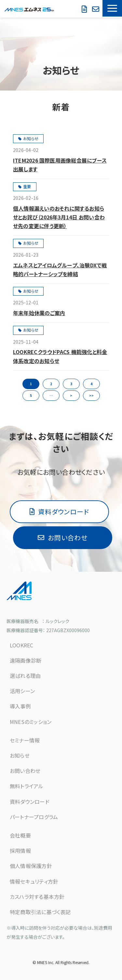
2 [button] (51, 384)
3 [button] (71, 384)
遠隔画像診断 (26, 660)
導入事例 (20, 706)
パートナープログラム (34, 817)
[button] (112, 8)
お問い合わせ (78, 12)
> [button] (71, 395)
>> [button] (91, 395)
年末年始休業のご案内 (39, 313)
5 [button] (31, 395)
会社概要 (20, 835)
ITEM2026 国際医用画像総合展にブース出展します (60, 165)
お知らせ (31, 138)
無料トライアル (27, 786)
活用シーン (22, 691)
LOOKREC (22, 645)
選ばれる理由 (25, 676)
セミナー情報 (25, 740)
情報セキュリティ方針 (34, 881)
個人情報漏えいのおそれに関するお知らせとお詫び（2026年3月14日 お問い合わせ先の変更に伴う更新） (59, 217)
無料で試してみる (96, 9)
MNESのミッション (31, 722)
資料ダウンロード (85, 9)
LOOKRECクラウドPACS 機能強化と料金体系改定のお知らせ (60, 356)
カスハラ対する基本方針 (37, 897)
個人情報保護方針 (31, 866)
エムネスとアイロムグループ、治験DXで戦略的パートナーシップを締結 (60, 269)
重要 (27, 186)
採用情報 (20, 851)
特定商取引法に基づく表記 (40, 912)
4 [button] (91, 384)
